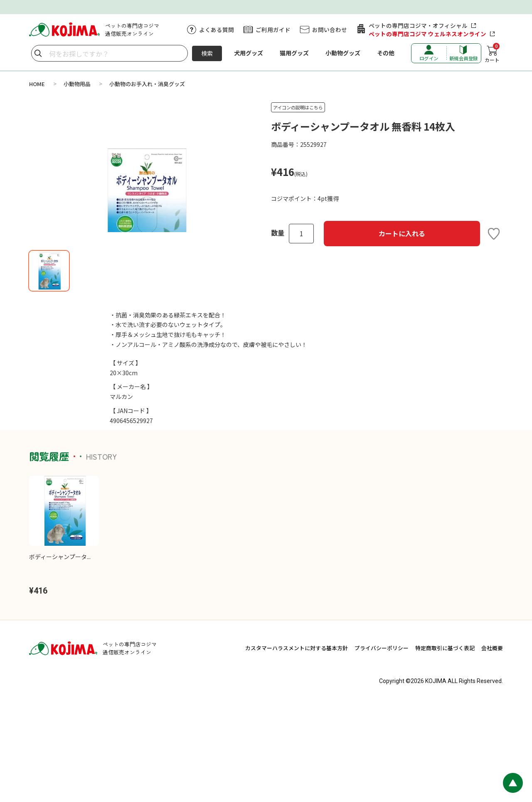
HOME (37, 84)
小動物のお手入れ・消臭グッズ (147, 84)
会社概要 (492, 747)
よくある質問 (217, 30)
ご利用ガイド (273, 30)
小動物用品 (77, 84)
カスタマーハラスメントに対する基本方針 (297, 747)
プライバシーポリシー (382, 747)
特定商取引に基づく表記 (445, 747)
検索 (207, 53)
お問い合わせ (330, 30)
